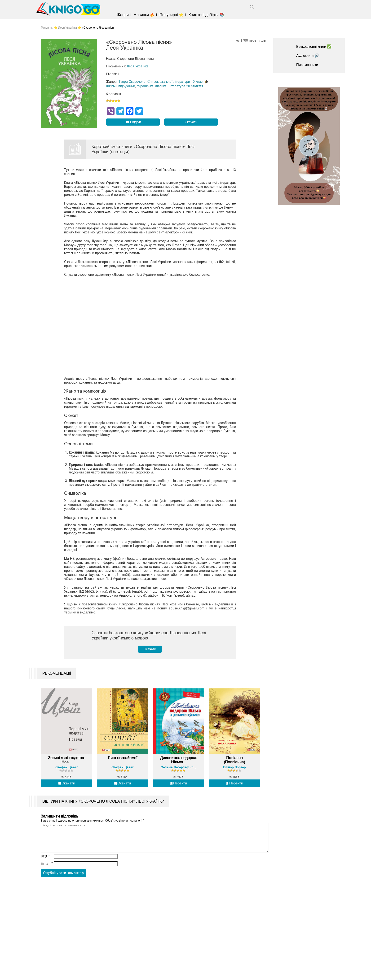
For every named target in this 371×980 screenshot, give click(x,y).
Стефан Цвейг (66, 781)
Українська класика (152, 86)
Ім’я (45, 875)
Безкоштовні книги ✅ (315, 46)
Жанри (125, 15)
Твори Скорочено (132, 82)
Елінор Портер (234, 781)
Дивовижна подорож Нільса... (179, 774)
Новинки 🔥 (146, 15)
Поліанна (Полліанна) (234, 774)
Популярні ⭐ (173, 15)
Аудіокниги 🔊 (309, 55)
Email (47, 883)
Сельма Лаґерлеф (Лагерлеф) (185, 781)
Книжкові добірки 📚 (208, 15)
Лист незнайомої (123, 772)
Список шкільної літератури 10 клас (175, 82)
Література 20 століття (186, 86)
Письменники (308, 65)
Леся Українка (138, 66)
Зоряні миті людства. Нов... (67, 774)
